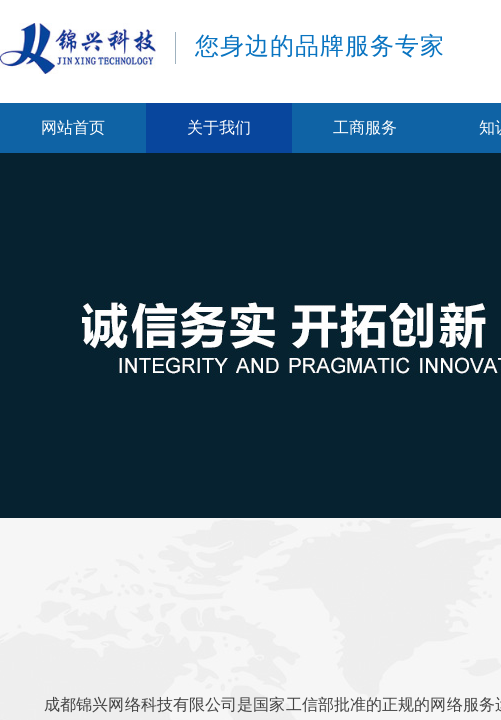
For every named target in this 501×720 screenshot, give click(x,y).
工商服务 (365, 127)
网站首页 (73, 127)
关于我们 (219, 127)
